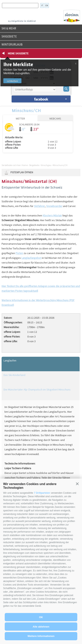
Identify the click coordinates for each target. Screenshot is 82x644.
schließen (12, 81)
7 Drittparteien (42, 493)
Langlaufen (10, 360)
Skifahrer (39, 206)
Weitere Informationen (41, 636)
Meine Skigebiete (18, 53)
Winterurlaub (12, 44)
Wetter (20, 119)
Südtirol (72, 16)
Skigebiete (9, 36)
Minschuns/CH (26, 110)
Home (25, 165)
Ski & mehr (9, 28)
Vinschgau (46, 165)
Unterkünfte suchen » (41, 99)
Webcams (55, 119)
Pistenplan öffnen (22, 172)
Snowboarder (54, 206)
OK (41, 617)
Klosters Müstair (52, 215)
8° (24, 129)
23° (36, 129)
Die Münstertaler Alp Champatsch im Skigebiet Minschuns (37, 390)
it (42, 5)
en (47, 5)
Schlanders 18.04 (29, 124)
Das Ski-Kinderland (14, 375)
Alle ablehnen (41, 627)
